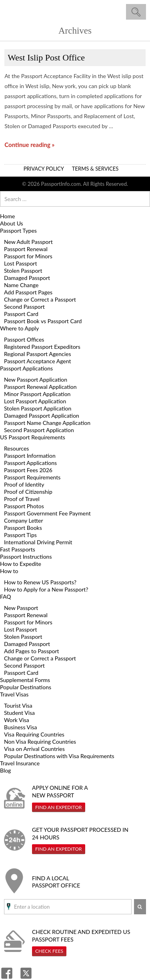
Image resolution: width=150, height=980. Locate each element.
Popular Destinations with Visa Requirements (59, 756)
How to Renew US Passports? (40, 582)
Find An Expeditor (59, 807)
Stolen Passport (23, 271)
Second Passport (24, 307)
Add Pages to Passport (32, 651)
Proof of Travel (22, 499)
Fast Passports (18, 549)
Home (7, 216)
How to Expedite (21, 564)
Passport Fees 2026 (28, 470)
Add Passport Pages (28, 292)
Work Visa (17, 720)
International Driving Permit (38, 542)
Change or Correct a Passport (40, 299)
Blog (5, 770)
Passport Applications (26, 368)
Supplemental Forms (25, 680)
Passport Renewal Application (40, 387)
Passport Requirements (32, 477)
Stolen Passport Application (38, 408)
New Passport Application (36, 379)
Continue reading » (29, 145)
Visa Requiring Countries (34, 734)
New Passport (21, 608)
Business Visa (20, 727)
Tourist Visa (18, 705)
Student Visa (19, 713)
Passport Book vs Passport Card (43, 321)
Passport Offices (24, 339)
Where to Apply (19, 328)
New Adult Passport (28, 242)
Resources (16, 448)
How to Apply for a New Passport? (46, 589)
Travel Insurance (20, 763)
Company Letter (24, 520)
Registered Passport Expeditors (42, 347)
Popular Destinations (26, 687)
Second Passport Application (39, 430)
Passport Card (21, 314)
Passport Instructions (26, 556)
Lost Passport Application (35, 401)
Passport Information (30, 456)
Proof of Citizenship (28, 492)
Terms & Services (95, 169)
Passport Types (18, 230)
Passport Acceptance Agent (37, 361)
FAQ (6, 597)
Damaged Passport (27, 278)
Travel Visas (14, 694)
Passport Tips (20, 535)
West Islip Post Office (46, 57)
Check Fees (49, 951)
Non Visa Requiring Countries (40, 742)
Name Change (21, 285)
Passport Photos (24, 506)
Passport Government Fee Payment (47, 513)
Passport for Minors (28, 256)
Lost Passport (20, 263)
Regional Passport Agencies (38, 354)
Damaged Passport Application (42, 416)
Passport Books (23, 528)
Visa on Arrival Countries (34, 749)
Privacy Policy (44, 169)
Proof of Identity (24, 484)
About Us (12, 223)
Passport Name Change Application (47, 423)
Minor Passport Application (37, 394)
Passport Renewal (26, 249)
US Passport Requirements (33, 437)
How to (9, 571)
